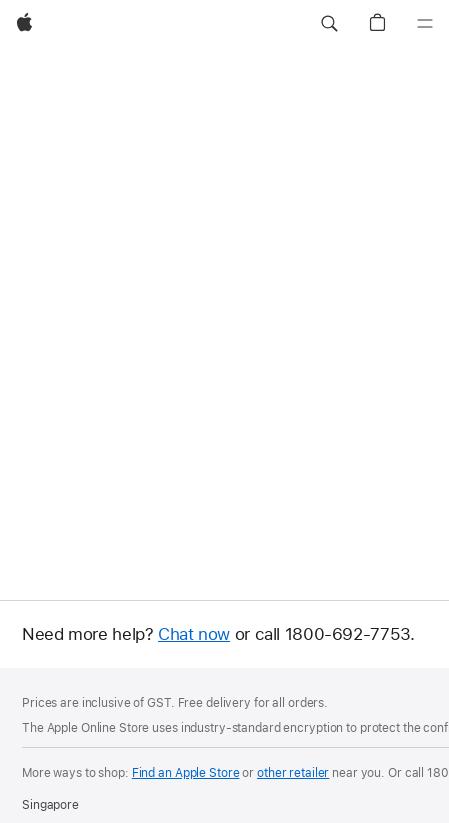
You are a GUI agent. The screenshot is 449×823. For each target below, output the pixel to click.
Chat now (194, 634)
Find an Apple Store (186, 773)
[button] (329, 24)
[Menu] (425, 24)
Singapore (50, 805)
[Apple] (24, 24)
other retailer (293, 773)
